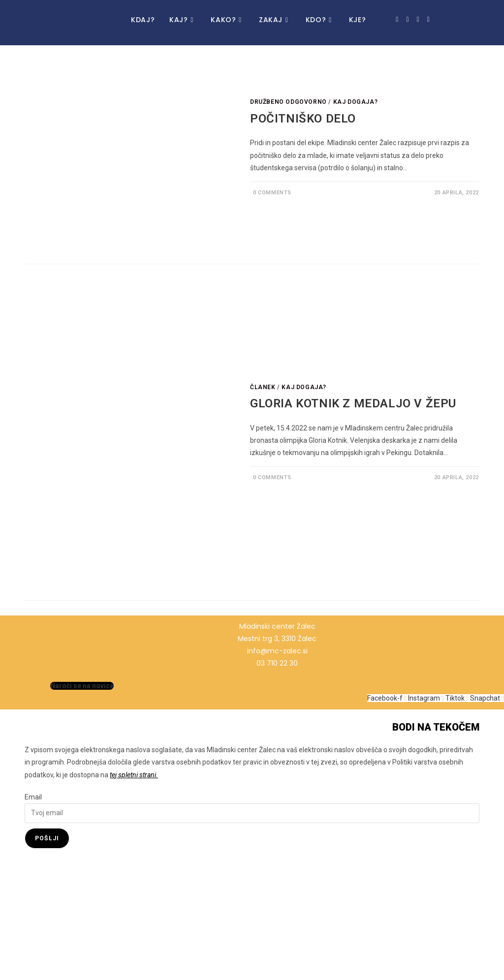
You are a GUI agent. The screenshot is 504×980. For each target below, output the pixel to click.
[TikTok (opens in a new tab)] (418, 19)
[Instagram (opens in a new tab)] (407, 19)
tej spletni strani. (134, 775)
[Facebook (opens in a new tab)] (397, 19)
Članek (263, 387)
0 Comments (272, 193)
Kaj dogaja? (356, 102)
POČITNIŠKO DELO (303, 119)
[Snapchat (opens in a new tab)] (428, 19)
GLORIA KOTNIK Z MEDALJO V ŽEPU (353, 403)
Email (33, 797)
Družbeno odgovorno (288, 102)
